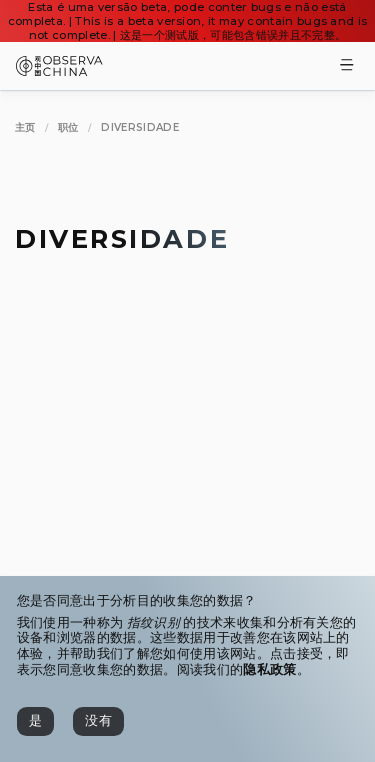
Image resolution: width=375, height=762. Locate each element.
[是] (35, 721)
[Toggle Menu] (347, 66)
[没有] (98, 721)
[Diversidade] (140, 127)
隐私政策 (269, 669)
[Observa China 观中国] (59, 70)
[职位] (68, 127)
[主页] (25, 127)
